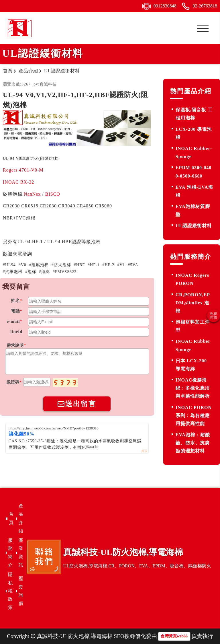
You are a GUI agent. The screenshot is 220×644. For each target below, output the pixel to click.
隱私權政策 (10, 591)
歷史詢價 (21, 591)
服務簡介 (10, 553)
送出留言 (77, 404)
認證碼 (13, 382)
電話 (15, 311)
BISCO (53, 194)
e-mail (13, 321)
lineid (16, 332)
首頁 (11, 518)
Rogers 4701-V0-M (23, 170)
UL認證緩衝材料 (194, 226)
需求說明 (15, 346)
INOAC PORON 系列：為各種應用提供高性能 (194, 416)
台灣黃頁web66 (174, 636)
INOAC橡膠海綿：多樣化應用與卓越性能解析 (193, 388)
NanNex (32, 194)
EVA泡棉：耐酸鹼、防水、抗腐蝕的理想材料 (193, 443)
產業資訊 (21, 553)
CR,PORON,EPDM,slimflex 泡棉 (193, 303)
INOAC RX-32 (19, 182)
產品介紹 (21, 518)
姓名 (15, 301)
